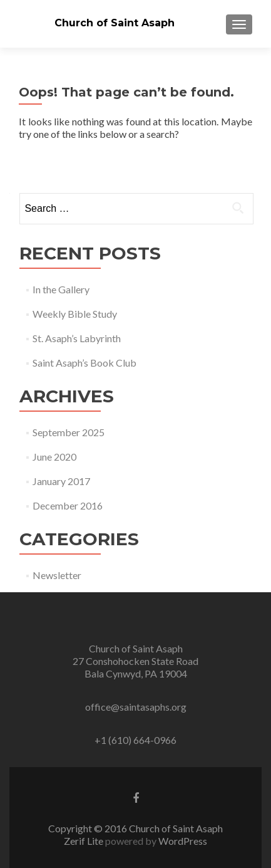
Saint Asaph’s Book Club (84, 363)
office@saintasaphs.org (136, 707)
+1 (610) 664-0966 (135, 740)
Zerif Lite (84, 841)
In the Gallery (61, 289)
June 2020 (54, 457)
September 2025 (69, 432)
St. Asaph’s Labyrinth (77, 338)
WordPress (183, 841)
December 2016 (68, 505)
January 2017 (61, 481)
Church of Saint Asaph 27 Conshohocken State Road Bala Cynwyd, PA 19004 (135, 661)
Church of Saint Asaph (115, 23)
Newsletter (57, 575)
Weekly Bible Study (75, 314)
